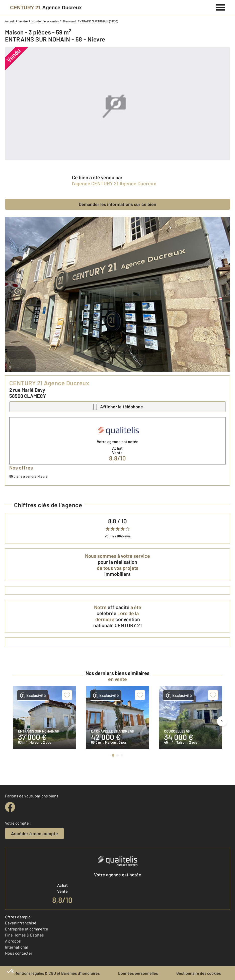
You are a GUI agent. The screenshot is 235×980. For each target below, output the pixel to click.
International (16, 947)
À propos (13, 941)
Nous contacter (19, 953)
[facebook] (10, 807)
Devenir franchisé (21, 923)
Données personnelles (138, 973)
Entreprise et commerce (27, 929)
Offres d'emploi (18, 917)
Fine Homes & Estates (24, 935)
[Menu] (221, 7)
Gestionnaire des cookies (199, 973)
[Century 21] (46, 8)
